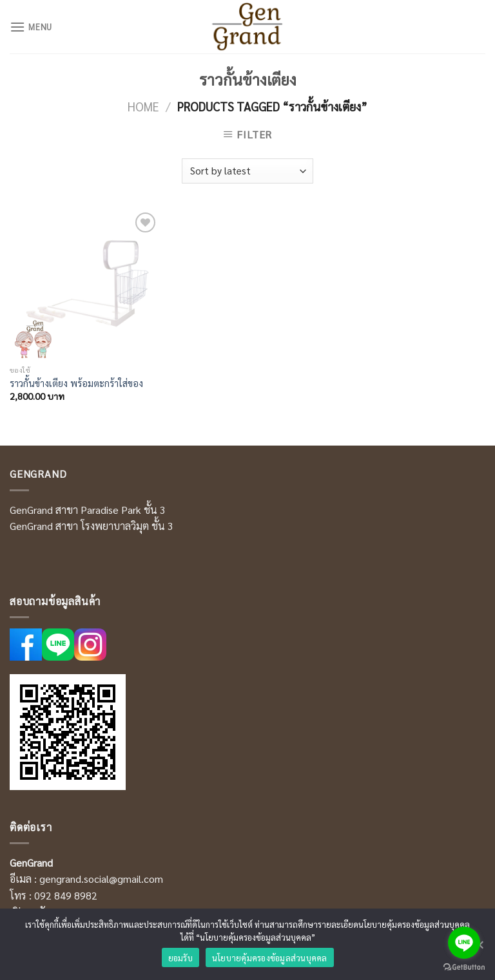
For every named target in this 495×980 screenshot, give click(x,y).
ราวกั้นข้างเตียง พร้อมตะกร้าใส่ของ (76, 383)
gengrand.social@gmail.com (101, 879)
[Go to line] (464, 943)
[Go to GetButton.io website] (464, 967)
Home (143, 106)
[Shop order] (247, 171)
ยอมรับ (180, 958)
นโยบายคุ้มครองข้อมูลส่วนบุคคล (270, 958)
